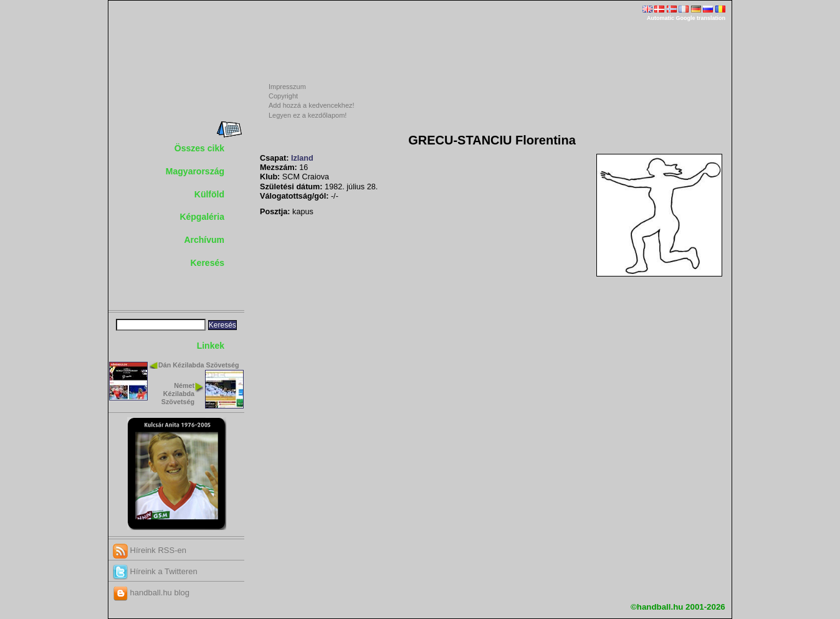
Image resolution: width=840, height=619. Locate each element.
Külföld (209, 194)
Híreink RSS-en (150, 550)
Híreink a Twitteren (155, 571)
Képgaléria (202, 217)
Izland (302, 158)
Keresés (208, 263)
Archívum (204, 240)
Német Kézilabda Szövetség (178, 394)
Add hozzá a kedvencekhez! (312, 105)
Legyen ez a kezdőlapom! (308, 115)
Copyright (283, 96)
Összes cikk (199, 148)
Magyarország (195, 171)
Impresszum (287, 87)
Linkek (211, 346)
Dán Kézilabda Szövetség (199, 365)
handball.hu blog (151, 593)
